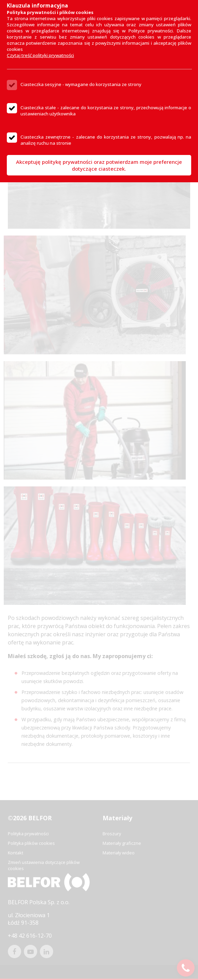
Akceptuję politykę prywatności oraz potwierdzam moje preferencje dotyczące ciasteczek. (99, 165)
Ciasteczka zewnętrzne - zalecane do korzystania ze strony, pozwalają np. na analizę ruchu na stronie (106, 140)
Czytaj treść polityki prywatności (40, 55)
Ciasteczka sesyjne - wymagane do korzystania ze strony (81, 84)
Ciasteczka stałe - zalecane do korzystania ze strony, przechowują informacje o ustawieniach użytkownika (106, 111)
